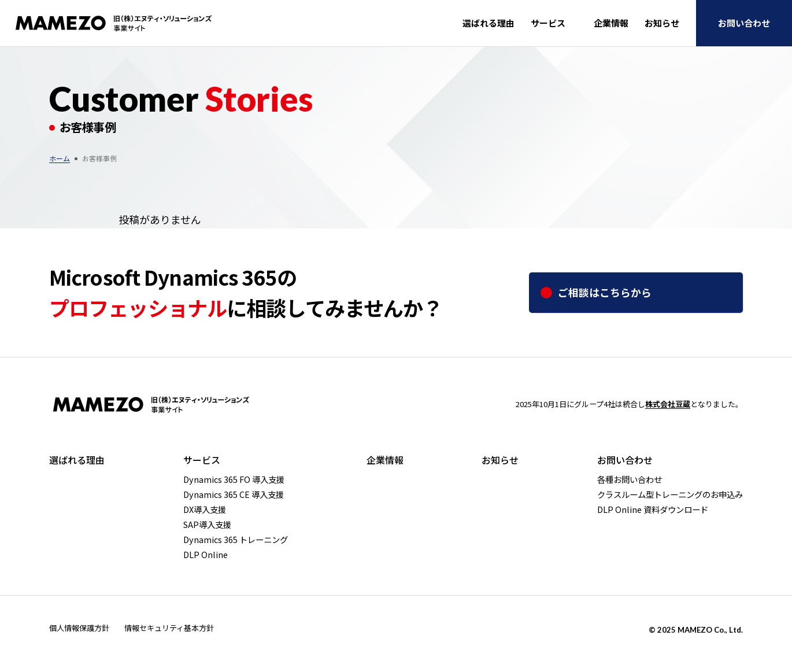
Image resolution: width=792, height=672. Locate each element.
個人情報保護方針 (79, 628)
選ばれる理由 (488, 23)
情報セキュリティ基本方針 (169, 628)
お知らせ (662, 23)
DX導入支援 (205, 509)
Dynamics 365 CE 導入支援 (234, 494)
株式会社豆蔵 (668, 404)
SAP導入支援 (207, 525)
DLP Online (206, 555)
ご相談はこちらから (605, 292)
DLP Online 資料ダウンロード (653, 509)
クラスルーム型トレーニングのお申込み (670, 494)
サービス (548, 23)
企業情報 (611, 23)
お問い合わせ (744, 23)
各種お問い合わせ (630, 479)
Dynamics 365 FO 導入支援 (234, 479)
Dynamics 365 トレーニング (236, 540)
